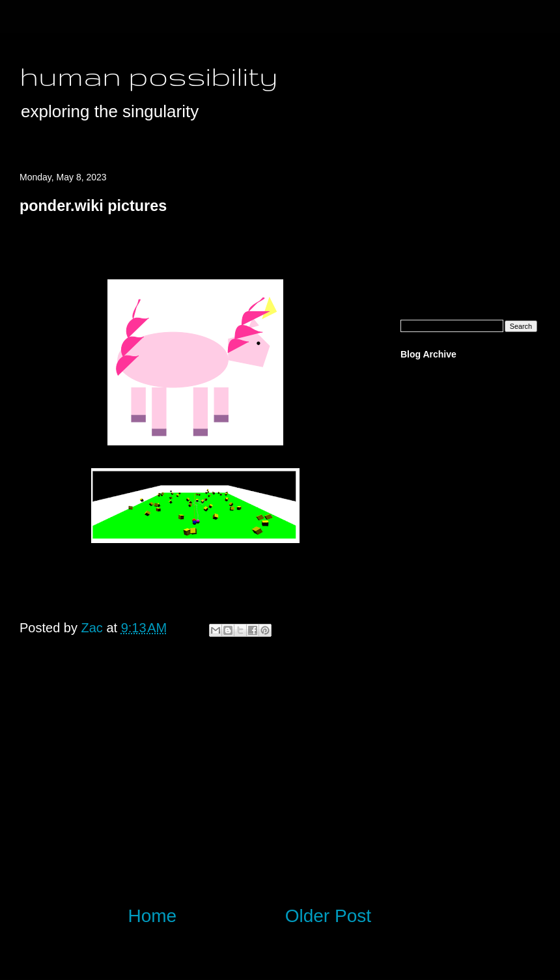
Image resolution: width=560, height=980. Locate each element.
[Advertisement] (195, 786)
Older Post (328, 916)
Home (153, 916)
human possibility (149, 76)
